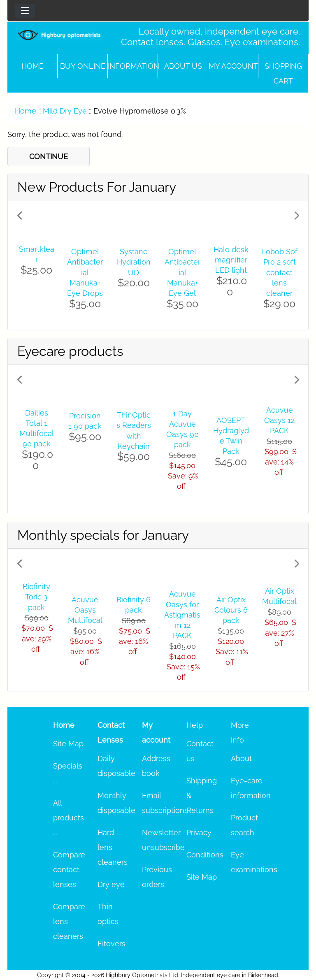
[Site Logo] (59, 35)
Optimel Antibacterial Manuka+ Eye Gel (182, 272)
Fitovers (112, 944)
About (241, 758)
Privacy (199, 833)
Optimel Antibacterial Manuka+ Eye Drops (85, 272)
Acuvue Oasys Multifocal (85, 610)
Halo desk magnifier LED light (231, 260)
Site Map (68, 744)
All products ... (69, 818)
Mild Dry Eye (65, 111)
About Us (183, 66)
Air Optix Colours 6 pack (231, 610)
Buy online (83, 66)
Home (33, 66)
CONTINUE (49, 157)
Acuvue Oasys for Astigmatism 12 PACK (182, 615)
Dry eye (111, 884)
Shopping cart (283, 73)
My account (233, 66)
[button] (38, 265)
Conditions (205, 855)
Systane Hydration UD (134, 262)
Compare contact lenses (69, 870)
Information (133, 66)
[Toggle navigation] (25, 11)
